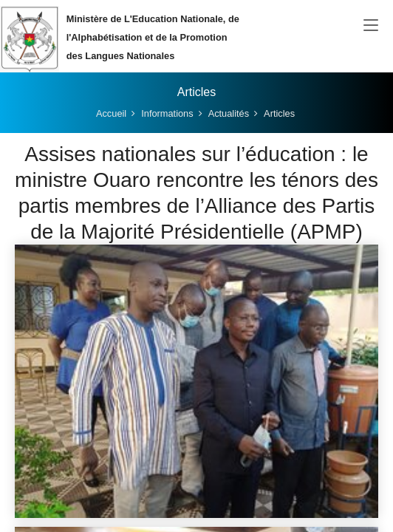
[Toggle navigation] (371, 26)
